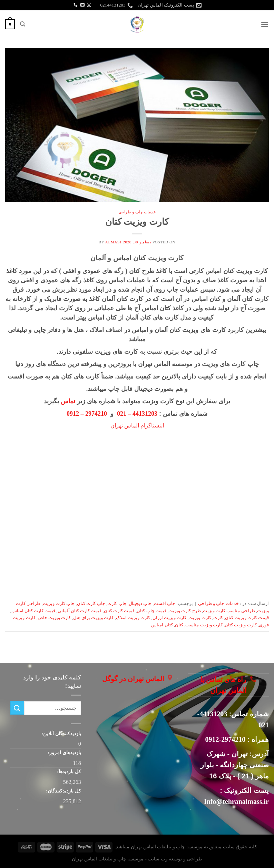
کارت (218, 618)
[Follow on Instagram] (89, 5)
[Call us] (76, 5)
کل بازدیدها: (68, 771)
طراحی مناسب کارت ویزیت (229, 611)
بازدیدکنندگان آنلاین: (61, 734)
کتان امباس (162, 625)
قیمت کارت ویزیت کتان (247, 618)
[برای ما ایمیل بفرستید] (82, 5)
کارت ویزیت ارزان (169, 618)
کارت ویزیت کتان (137, 222)
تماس (68, 401)
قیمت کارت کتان (119, 611)
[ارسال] (17, 708)
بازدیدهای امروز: (64, 753)
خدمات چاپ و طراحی (137, 212)
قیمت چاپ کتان (151, 611)
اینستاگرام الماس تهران (137, 426)
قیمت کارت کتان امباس (33, 611)
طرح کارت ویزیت (184, 611)
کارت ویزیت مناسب (204, 625)
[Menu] (265, 24)
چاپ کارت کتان (91, 604)
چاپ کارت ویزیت (59, 604)
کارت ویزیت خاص (54, 618)
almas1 (114, 242)
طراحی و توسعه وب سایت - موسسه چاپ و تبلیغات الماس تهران (137, 859)
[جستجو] (22, 24)
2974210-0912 (226, 739)
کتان (179, 625)
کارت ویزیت (200, 618)
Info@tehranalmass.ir (236, 801)
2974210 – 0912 (87, 414)
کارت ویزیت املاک (133, 618)
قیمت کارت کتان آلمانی (80, 611)
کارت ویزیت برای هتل (94, 618)
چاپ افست (165, 604)
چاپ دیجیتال (140, 604)
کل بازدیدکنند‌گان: (63, 791)
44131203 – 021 (137, 414)
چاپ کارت (117, 604)
